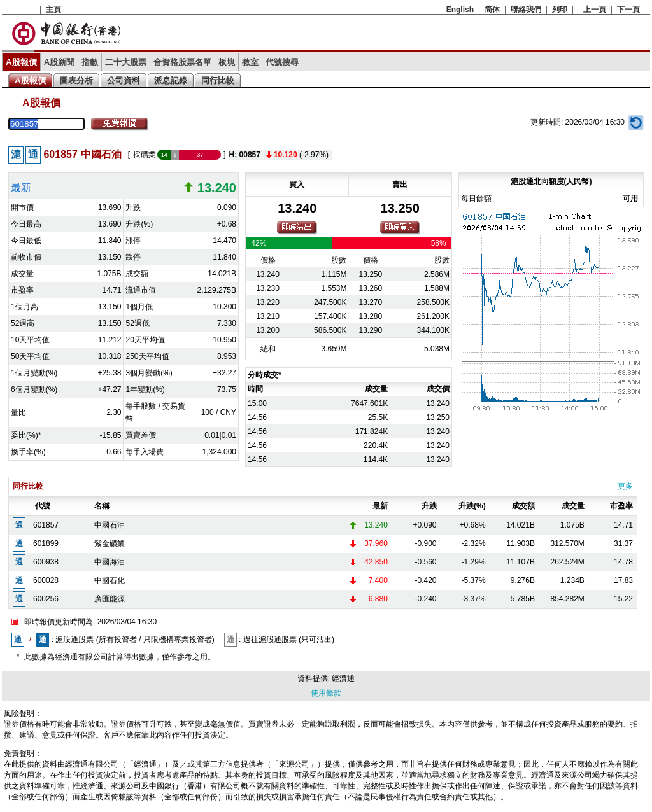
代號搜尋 (282, 62)
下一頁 (628, 10)
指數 (90, 62)
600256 (46, 599)
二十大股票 (126, 62)
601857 (46, 525)
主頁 (53, 10)
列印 (560, 10)
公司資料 (124, 80)
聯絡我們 (526, 10)
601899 (46, 543)
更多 (625, 486)
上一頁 (595, 10)
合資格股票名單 (182, 62)
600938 (46, 562)
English (460, 10)
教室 (250, 62)
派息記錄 (171, 80)
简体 (492, 10)
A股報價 (21, 62)
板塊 (227, 62)
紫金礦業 (110, 543)
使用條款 (326, 693)
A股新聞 (60, 62)
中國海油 (110, 562)
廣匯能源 (110, 599)
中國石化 (110, 580)
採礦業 (145, 155)
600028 (46, 580)
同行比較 (218, 80)
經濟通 (343, 678)
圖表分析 (76, 80)
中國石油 (110, 525)
